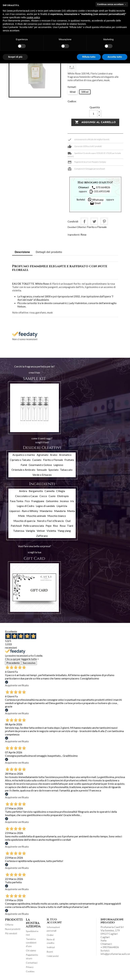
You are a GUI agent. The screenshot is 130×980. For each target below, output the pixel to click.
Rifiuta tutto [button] (89, 57)
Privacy (30, 967)
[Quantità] (93, 114)
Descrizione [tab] (22, 252)
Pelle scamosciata (34, 526)
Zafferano (42, 536)
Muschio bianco (57, 516)
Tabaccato (66, 470)
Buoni (50, 952)
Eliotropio (63, 496)
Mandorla (60, 511)
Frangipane (38, 501)
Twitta (94, 221)
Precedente (13, 663)
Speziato (53, 470)
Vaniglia (30, 531)
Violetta (51, 531)
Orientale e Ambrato (23, 470)
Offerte (9, 925)
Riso (55, 526)
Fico (27, 501)
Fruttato (69, 460)
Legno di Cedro (26, 506)
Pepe (49, 526)
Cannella (50, 491)
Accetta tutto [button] (115, 57)
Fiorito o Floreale (97, 227)
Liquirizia (62, 506)
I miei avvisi (53, 956)
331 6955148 (100, 192)
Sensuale (42, 470)
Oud (68, 521)
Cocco (43, 496)
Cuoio (52, 496)
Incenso (64, 501)
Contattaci (32, 963)
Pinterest (104, 221)
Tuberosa (19, 531)
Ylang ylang (64, 531)
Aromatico (65, 455)
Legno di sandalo (45, 506)
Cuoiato (37, 460)
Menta (71, 511)
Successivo (29, 663)
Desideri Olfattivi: (77, 227)
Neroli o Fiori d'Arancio (50, 521)
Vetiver (41, 531)
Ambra (23, 491)
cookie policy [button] (33, 17)
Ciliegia (61, 491)
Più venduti (11, 933)
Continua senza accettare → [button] (112, 4)
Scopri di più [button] (15, 57)
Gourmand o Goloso (40, 465)
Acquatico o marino (24, 455)
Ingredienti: (74, 235)
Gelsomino (52, 501)
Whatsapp (96, 199)
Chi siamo (31, 950)
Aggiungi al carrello (95, 122)
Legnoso (58, 465)
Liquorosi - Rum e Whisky (24, 511)
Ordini (50, 935)
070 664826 (101, 188)
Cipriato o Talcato (20, 460)
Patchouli (16, 526)
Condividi (84, 221)
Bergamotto (36, 491)
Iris (72, 501)
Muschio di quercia (24, 521)
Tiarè (70, 526)
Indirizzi (51, 947)
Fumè (24, 465)
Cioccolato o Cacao (26, 496)
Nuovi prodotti (13, 929)
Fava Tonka (17, 501)
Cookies (30, 971)
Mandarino (46, 511)
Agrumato (43, 455)
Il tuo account (54, 921)
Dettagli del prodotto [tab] (49, 252)
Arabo (54, 455)
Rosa (83, 235)
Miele (21, 516)
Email (95, 203)
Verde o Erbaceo (42, 475)
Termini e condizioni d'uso (31, 943)
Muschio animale (36, 516)
